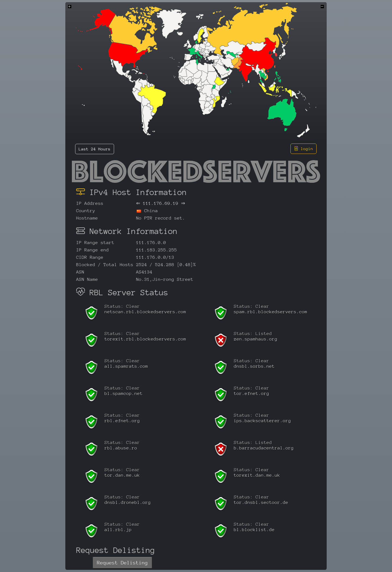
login (304, 149)
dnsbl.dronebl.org (128, 502)
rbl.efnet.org (122, 421)
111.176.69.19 (161, 203)
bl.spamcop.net (124, 393)
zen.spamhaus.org (256, 339)
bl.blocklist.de (254, 530)
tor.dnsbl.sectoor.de (261, 502)
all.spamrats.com (126, 366)
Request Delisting (122, 563)
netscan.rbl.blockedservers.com (145, 312)
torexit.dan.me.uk (257, 475)
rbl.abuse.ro (121, 448)
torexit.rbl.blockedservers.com (145, 339)
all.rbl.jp (118, 530)
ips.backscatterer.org (262, 421)
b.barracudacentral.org (264, 448)
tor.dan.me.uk (122, 475)
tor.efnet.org (252, 393)
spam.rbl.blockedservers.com (271, 312)
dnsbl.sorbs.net (254, 366)
